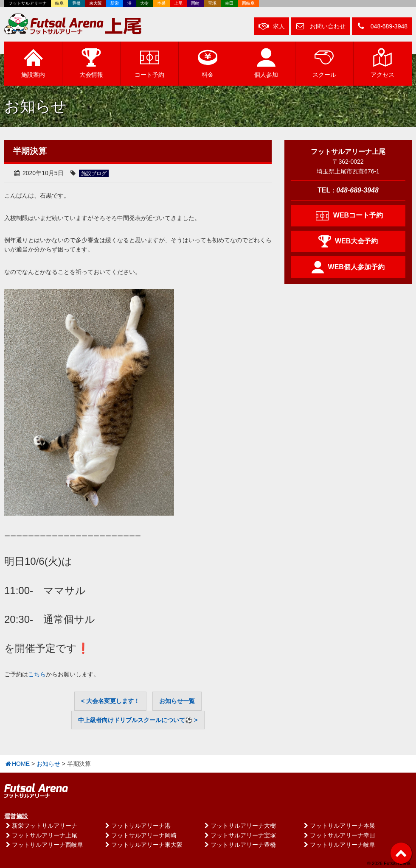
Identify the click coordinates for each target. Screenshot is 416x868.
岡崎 (195, 3)
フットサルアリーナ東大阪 (143, 845)
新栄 (115, 3)
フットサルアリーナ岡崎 (140, 835)
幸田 (229, 3)
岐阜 (59, 3)
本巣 (161, 3)
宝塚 (212, 3)
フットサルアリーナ (28, 3)
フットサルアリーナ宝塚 (239, 835)
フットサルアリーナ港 (137, 826)
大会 (91, 63)
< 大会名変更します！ (110, 701)
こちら (37, 674)
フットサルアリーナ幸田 (339, 835)
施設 (33, 63)
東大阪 (96, 3)
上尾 (178, 3)
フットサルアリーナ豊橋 (239, 845)
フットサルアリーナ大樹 (239, 826)
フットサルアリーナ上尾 (41, 835)
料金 (208, 63)
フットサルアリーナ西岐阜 (44, 845)
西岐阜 (248, 3)
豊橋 (76, 3)
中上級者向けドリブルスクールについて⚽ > (138, 720)
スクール (324, 63)
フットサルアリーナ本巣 (339, 826)
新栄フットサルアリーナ (41, 826)
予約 (149, 63)
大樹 (144, 3)
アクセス (382, 63)
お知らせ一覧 (177, 701)
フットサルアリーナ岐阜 (339, 845)
